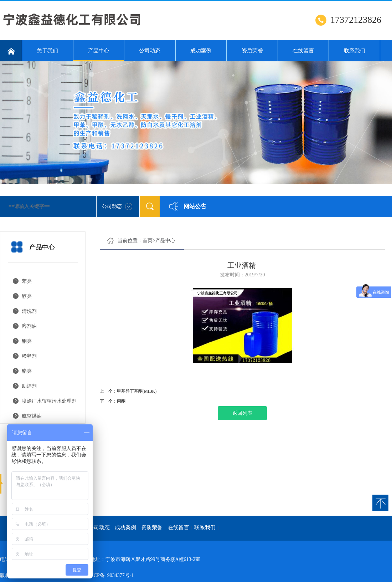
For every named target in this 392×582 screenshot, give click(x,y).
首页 (148, 241)
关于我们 (47, 51)
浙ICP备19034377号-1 (110, 575)
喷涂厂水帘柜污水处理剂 (49, 401)
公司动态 (150, 51)
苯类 (27, 281)
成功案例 (201, 51)
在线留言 (303, 51)
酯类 (27, 371)
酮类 (27, 341)
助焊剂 (29, 386)
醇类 (27, 296)
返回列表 (242, 413)
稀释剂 (29, 356)
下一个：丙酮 (113, 401)
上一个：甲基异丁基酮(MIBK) (128, 391)
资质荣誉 (252, 51)
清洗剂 (29, 311)
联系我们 (355, 51)
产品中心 (99, 55)
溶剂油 (29, 326)
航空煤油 (32, 416)
